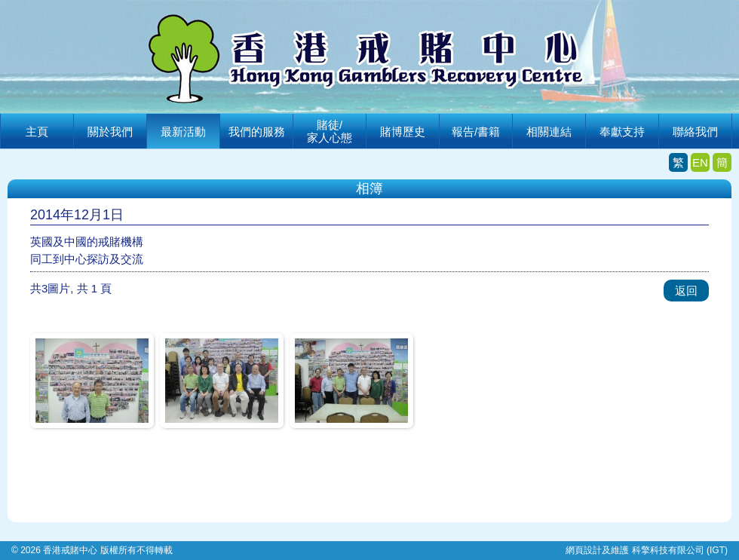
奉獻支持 (622, 132)
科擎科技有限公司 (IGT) (680, 550)
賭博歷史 (403, 132)
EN (700, 162)
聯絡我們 (695, 132)
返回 (686, 291)
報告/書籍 (476, 132)
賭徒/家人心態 (330, 131)
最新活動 (183, 132)
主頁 (37, 132)
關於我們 (110, 132)
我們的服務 (257, 132)
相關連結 (549, 132)
